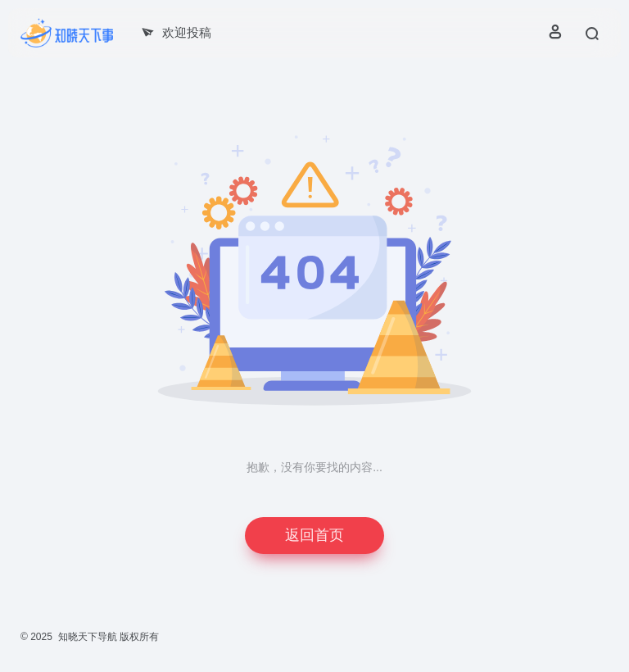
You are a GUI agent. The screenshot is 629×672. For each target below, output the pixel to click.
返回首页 (314, 535)
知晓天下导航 (88, 637)
